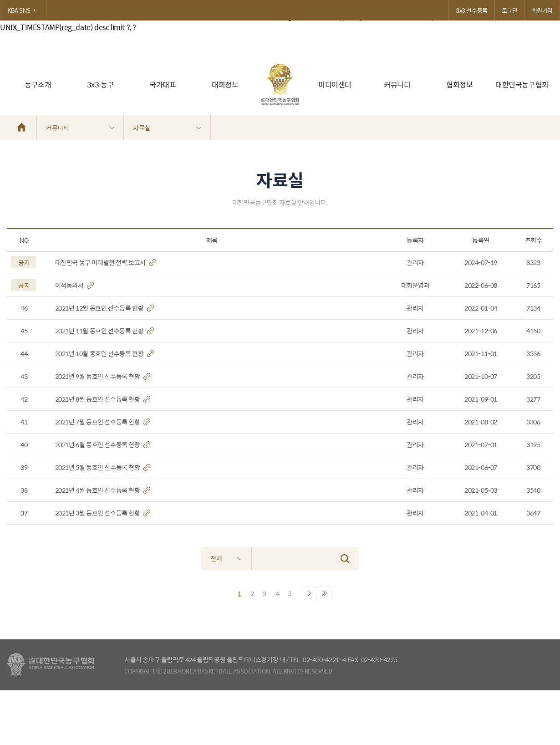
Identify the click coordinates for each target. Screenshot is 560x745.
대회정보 (225, 84)
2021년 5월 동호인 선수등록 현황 (103, 467)
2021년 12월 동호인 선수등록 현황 (104, 308)
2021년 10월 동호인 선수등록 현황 (104, 354)
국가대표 (163, 84)
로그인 (510, 10)
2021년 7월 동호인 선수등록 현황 (103, 422)
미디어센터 (335, 84)
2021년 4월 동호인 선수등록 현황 (103, 490)
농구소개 (38, 84)
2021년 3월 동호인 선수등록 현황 (103, 513)
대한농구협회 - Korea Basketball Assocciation (50, 665)
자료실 (167, 128)
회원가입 (542, 10)
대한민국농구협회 (522, 84)
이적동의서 (75, 285)
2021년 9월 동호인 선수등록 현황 (103, 376)
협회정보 (459, 84)
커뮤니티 (397, 84)
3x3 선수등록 (472, 10)
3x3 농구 (101, 84)
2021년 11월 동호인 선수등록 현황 (104, 331)
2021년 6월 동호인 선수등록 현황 (103, 445)
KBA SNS (23, 10)
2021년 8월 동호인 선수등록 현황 (103, 399)
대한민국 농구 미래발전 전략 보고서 (106, 263)
